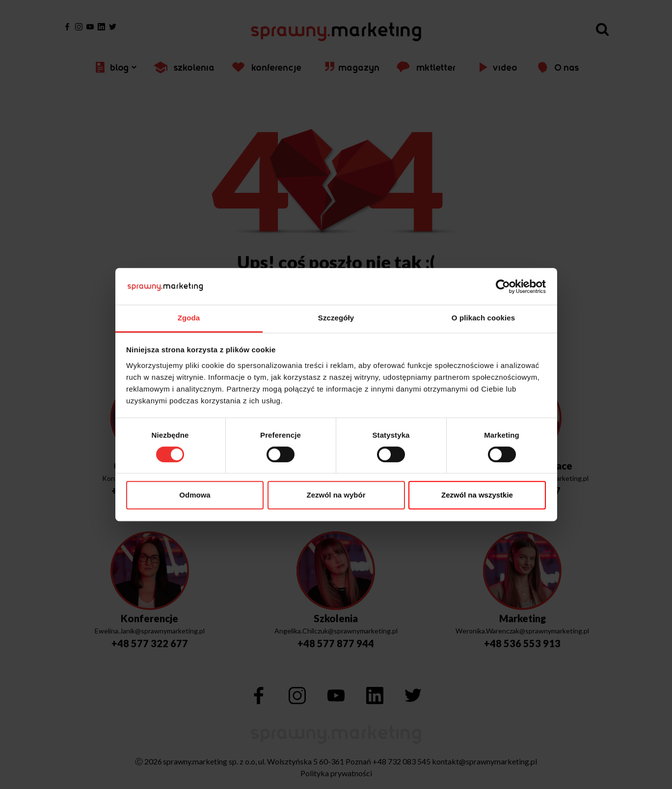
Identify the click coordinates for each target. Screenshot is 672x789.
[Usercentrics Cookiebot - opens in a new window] (503, 287)
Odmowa (195, 495)
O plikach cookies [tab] (483, 318)
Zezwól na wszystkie (477, 495)
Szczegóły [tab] (336, 318)
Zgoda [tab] (189, 318)
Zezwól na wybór (336, 495)
